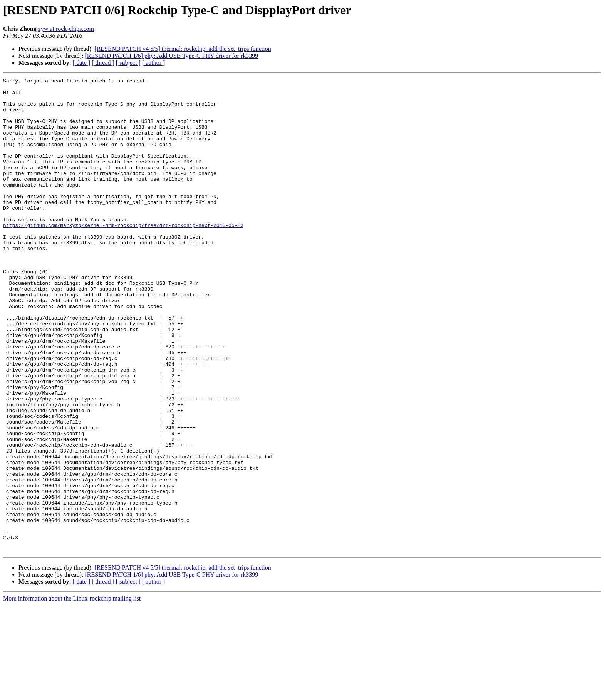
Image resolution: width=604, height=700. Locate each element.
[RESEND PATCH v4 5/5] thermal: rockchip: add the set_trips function (183, 49)
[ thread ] (103, 63)
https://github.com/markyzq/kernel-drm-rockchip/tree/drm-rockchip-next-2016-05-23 (123, 255)
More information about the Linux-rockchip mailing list (72, 693)
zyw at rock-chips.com (66, 29)
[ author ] (154, 63)
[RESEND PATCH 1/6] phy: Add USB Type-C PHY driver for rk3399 (171, 56)
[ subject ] (128, 63)
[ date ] (81, 63)
